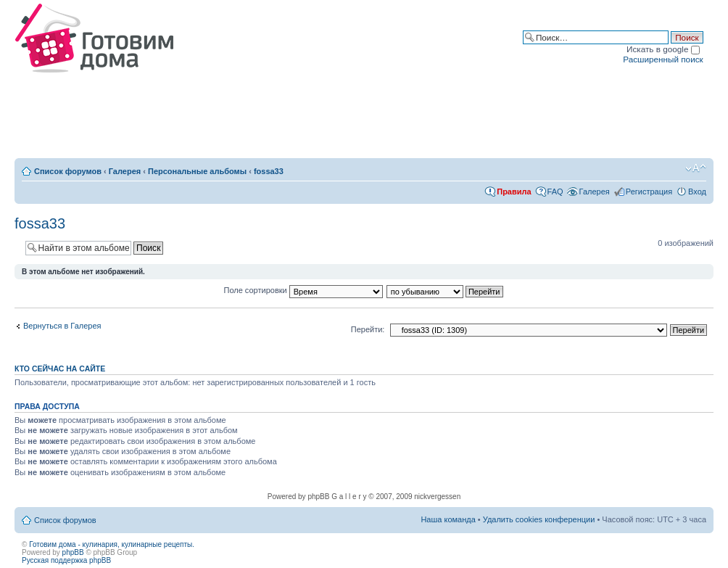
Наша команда (448, 519)
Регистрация (649, 192)
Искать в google (663, 49)
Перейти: (368, 329)
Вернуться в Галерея (62, 326)
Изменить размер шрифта (696, 168)
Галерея (125, 171)
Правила (514, 192)
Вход (697, 192)
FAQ (555, 192)
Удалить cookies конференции (539, 519)
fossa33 (269, 171)
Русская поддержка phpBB (66, 560)
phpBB (73, 552)
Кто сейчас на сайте (60, 369)
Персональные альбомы (197, 171)
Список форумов (68, 171)
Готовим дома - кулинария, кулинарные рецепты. (112, 544)
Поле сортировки (303, 290)
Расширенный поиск (663, 59)
